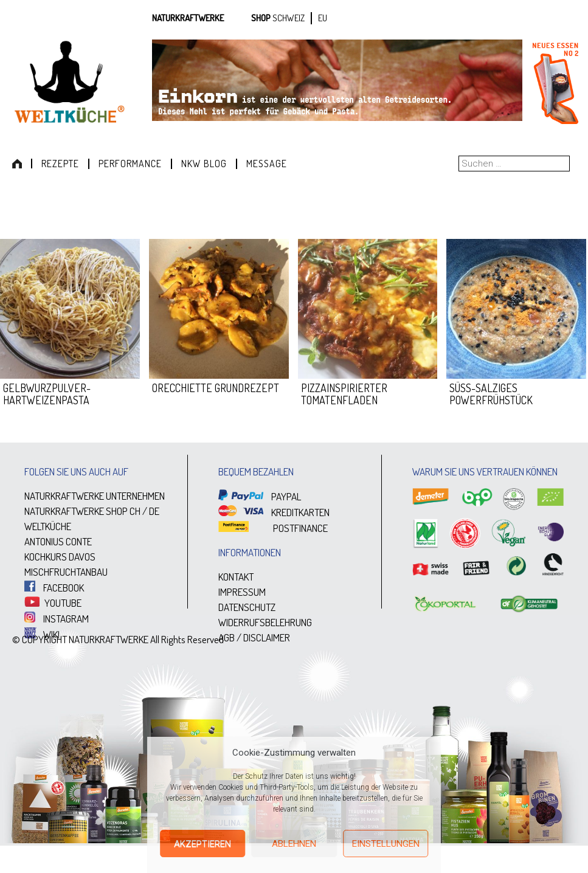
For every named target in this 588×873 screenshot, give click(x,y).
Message (267, 164)
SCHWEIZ (289, 18)
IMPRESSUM (242, 592)
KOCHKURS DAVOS (60, 557)
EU (323, 18)
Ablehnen (294, 844)
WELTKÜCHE (48, 526)
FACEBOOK (54, 588)
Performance (130, 164)
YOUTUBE (53, 603)
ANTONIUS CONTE (58, 541)
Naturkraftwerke (188, 18)
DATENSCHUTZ (247, 607)
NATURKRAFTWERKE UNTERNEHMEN (95, 496)
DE (154, 511)
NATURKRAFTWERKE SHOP (76, 511)
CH (135, 511)
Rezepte (60, 164)
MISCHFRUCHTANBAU (66, 572)
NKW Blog (204, 164)
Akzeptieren (202, 844)
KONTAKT (236, 577)
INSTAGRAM (57, 619)
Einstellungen (386, 844)
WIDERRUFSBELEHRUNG (265, 622)
